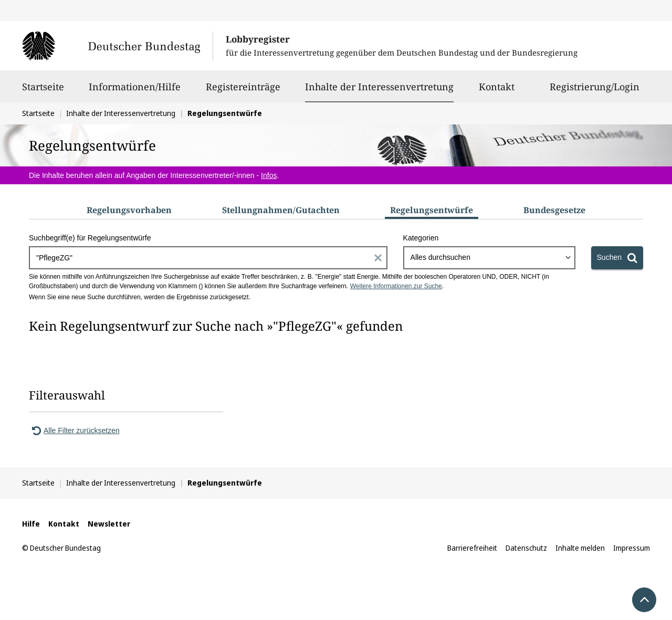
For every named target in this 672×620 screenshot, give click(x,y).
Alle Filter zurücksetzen (74, 430)
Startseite (43, 91)
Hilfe (31, 524)
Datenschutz (526, 548)
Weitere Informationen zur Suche (396, 286)
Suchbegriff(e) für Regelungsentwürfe (90, 238)
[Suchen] (617, 258)
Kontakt (497, 91)
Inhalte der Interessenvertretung (379, 87)
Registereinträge (243, 91)
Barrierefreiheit (472, 548)
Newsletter (109, 524)
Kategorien (421, 238)
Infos (269, 175)
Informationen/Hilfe (135, 91)
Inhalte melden (580, 548)
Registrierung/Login (595, 91)
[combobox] (489, 258)
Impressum (632, 548)
